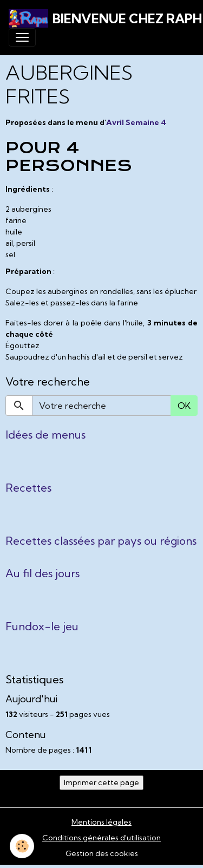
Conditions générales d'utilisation (101, 838)
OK (184, 406)
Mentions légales (101, 822)
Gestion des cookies (102, 853)
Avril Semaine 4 (136, 122)
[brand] (97, 18)
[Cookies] (22, 846)
